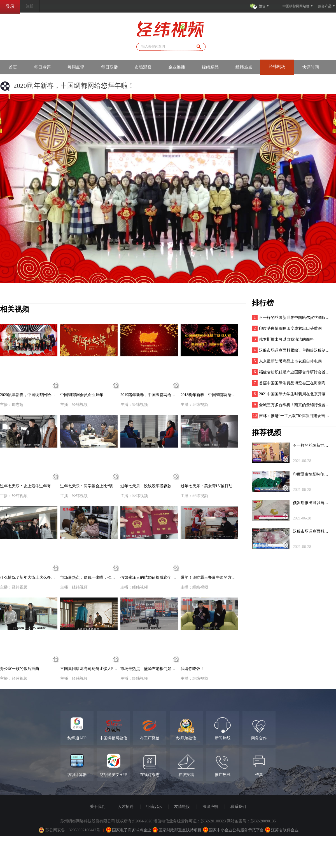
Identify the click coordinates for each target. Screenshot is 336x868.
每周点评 (76, 67)
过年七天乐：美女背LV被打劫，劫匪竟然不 (218, 486)
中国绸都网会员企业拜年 (82, 395)
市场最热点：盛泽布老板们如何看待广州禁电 (160, 669)
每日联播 (109, 67)
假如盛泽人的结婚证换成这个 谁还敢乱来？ (158, 578)
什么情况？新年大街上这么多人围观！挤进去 (39, 578)
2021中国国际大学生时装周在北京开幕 (292, 394)
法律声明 (210, 807)
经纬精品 (210, 67)
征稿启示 (154, 807)
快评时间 (311, 67)
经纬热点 (244, 67)
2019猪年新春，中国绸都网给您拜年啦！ (156, 395)
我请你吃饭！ (192, 669)
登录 (10, 6)
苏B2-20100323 (213, 821)
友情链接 (182, 807)
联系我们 (238, 807)
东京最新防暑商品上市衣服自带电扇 (290, 361)
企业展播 (177, 67)
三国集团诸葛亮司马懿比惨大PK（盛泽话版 (98, 669)
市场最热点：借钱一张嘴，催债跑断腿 (94, 578)
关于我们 (98, 807)
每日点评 (42, 67)
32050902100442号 (85, 830)
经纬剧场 (277, 67)
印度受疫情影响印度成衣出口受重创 (290, 329)
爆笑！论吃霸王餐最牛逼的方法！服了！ (216, 578)
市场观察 (143, 67)
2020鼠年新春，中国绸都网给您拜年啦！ (35, 395)
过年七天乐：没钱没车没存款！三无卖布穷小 (160, 486)
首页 (13, 67)
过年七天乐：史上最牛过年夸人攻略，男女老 (39, 486)
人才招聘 (126, 807)
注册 (30, 6)
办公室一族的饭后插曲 (20, 669)
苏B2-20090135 (263, 821)
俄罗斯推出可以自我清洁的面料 (286, 339)
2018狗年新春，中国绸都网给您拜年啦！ (216, 395)
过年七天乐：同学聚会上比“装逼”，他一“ (96, 486)
